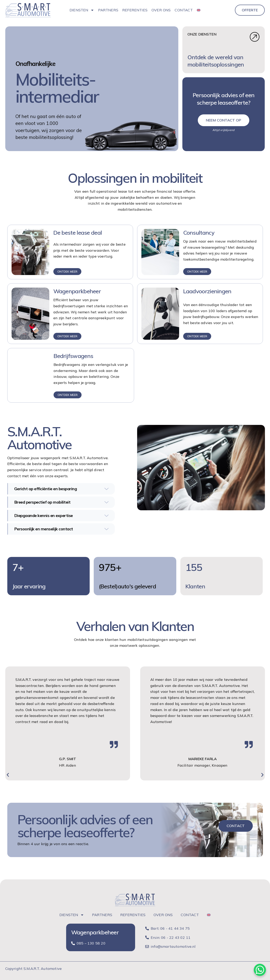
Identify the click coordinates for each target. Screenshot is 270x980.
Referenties (135, 10)
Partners (108, 10)
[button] (8, 775)
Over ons (161, 10)
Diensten (82, 10)
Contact (184, 10)
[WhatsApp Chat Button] (260, 970)
